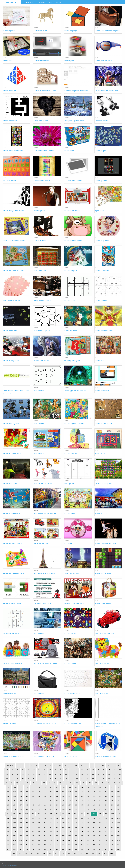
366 (70, 845)
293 (88, 827)
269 (57, 823)
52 (50, 774)
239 (106, 814)
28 (39, 770)
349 (82, 840)
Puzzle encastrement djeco (13, 573)
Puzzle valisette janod (103, 603)
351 (94, 840)
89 (12, 783)
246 (33, 818)
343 (45, 840)
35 (77, 770)
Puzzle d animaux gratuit (43, 484)
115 (45, 787)
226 (26, 814)
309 (70, 831)
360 (33, 845)
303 (33, 831)
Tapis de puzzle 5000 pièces (14, 241)
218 (94, 809)
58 (82, 774)
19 (108, 765)
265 (33, 823)
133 (39, 792)
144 (106, 792)
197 (82, 805)
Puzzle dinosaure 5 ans (12, 454)
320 (21, 836)
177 (76, 801)
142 (94, 792)
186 (14, 805)
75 (55, 779)
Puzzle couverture (102, 391)
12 (71, 765)
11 (65, 765)
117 (57, 787)
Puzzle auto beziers (41, 61)
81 (88, 779)
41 (109, 770)
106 (108, 783)
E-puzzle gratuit (9, 31)
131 (27, 792)
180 (94, 801)
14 (81, 765)
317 (118, 831)
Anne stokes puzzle (41, 361)
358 (21, 845)
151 (33, 796)
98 (60, 783)
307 (57, 831)
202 (112, 805)
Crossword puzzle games (13, 633)
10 (60, 765)
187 (21, 805)
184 (118, 801)
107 (114, 783)
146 (118, 792)
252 (70, 818)
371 (100, 845)
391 (106, 849)
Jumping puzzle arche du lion (75, 391)
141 (88, 792)
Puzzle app (7, 61)
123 (94, 787)
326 (57, 836)
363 (51, 845)
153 (45, 796)
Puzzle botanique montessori (14, 271)
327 (63, 836)
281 (14, 827)
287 (51, 827)
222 (118, 809)
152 (39, 796)
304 (39, 831)
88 (6, 783)
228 (39, 814)
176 (70, 801)
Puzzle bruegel (70, 663)
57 (77, 774)
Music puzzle (69, 484)
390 (100, 849)
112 (27, 787)
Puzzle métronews (10, 484)
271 (70, 823)
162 (100, 796)
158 (76, 796)
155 (57, 796)
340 (27, 840)
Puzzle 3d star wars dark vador (45, 663)
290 (70, 827)
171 (39, 801)
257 (100, 818)
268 (51, 823)
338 (14, 840)
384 (63, 849)
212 (57, 809)
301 (21, 831)
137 (63, 792)
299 (8, 831)
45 (12, 774)
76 (61, 779)
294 (94, 827)
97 (55, 783)
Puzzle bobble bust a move (44, 756)
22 (7, 770)
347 (70, 840)
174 (57, 801)
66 (7, 779)
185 (8, 805)
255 (88, 818)
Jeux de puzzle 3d (102, 663)
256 (94, 818)
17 (97, 765)
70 (28, 779)
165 (118, 796)
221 (112, 809)
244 (21, 818)
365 (63, 845)
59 (88, 774)
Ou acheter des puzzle (104, 484)
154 (51, 796)
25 (23, 770)
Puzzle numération (10, 121)
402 (63, 853)
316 (112, 831)
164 (112, 796)
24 (18, 770)
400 (50, 853)
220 (106, 809)
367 (76, 845)
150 (27, 796)
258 (106, 818)
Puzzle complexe (71, 271)
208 (33, 809)
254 (82, 818)
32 (61, 770)
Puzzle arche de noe (72, 211)
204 (8, 809)
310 (76, 831)
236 (88, 814)
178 (82, 801)
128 (8, 792)
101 (77, 783)
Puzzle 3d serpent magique (105, 756)
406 (87, 853)
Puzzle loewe (39, 693)
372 (106, 845)
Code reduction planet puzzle (45, 723)
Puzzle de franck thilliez (73, 723)
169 (27, 801)
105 (102, 783)
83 (98, 779)
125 (106, 787)
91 (22, 783)
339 (21, 840)
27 (34, 770)
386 (76, 849)
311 (82, 831)
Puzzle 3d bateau (40, 241)
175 (63, 801)
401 (56, 853)
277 (106, 823)
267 (45, 823)
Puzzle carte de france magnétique (108, 31)
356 (8, 845)
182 (106, 801)
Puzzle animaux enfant (73, 241)
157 (70, 796)
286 (45, 827)
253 (76, 818)
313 (94, 831)
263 (21, 823)
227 (33, 814)
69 (23, 779)
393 (118, 849)
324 (45, 836)
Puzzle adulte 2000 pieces (13, 151)
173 (51, 801)
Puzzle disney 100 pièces (13, 544)
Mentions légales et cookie (10, 865)
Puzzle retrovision (10, 331)
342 (39, 840)
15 (87, 765)
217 (88, 809)
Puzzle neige (39, 633)
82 (93, 779)
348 (76, 840)
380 (39, 849)
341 (33, 840)
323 (39, 836)
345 (57, 840)
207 (27, 809)
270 (63, 823)
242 (8, 818)
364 (57, 845)
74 (50, 779)
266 (39, 823)
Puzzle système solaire (104, 61)
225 (20, 814)
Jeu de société (31, 2)
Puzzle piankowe (71, 454)
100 (71, 783)
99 (65, 783)
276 (100, 823)
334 (106, 836)
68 (18, 779)
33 (66, 770)
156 (63, 796)
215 (76, 809)
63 (109, 774)
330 (82, 836)
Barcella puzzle (40, 211)
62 (104, 774)
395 (20, 853)
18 (103, 765)
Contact (59, 2)
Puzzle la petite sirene (11, 513)
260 (118, 818)
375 (8, 849)
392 (112, 849)
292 (82, 827)
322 (33, 836)
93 (33, 783)
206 (21, 809)
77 (66, 779)
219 (100, 809)
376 (14, 849)
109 (8, 787)
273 (82, 823)
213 (63, 809)
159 (82, 796)
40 (104, 770)
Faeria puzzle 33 (71, 331)
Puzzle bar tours (101, 513)
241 (119, 814)
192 (51, 805)
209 (39, 809)
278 (112, 823)
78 (71, 779)
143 (100, 792)
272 (76, 823)
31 (55, 770)
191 (45, 805)
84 (104, 779)
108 (120, 783)
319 (14, 836)
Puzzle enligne (101, 151)
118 (63, 787)
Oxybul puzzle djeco (72, 361)
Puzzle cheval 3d (40, 31)
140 (82, 792)
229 (45, 814)
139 (76, 792)
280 (8, 827)
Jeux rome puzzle (102, 693)
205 (14, 809)
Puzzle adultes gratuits (104, 424)
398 (38, 853)
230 (51, 814)
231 (57, 814)
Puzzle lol (68, 544)
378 (27, 849)
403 (69, 853)
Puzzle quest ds (101, 181)
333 (100, 836)
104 (96, 783)
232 (63, 814)
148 (14, 796)
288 (57, 827)
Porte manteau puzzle (42, 331)
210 (45, 809)
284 (33, 827)
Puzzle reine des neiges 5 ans (45, 513)
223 (8, 814)
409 (105, 853)
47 (23, 774)
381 (45, 849)
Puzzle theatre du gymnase (105, 544)
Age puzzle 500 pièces (73, 181)
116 (51, 787)
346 (63, 840)
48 (28, 774)
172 (45, 801)
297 (112, 827)
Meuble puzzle (70, 61)
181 (100, 801)
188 (27, 805)
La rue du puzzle (9, 181)
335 (112, 836)
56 (71, 774)
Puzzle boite (69, 151)
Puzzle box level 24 (41, 271)
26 (28, 770)
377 (21, 849)
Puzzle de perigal (71, 31)
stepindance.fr (11, 3)
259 (112, 818)
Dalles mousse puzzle (11, 301)
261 (8, 823)
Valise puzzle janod (41, 544)
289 (63, 827)
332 (94, 836)
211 (51, 809)
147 (8, 796)
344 (51, 840)
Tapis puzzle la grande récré (14, 663)
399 (44, 853)
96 (49, 783)
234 (75, 814)
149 (21, 796)
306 (51, 831)
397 (32, 853)
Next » (112, 853)
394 (14, 853)
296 (106, 827)
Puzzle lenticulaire (102, 271)
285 (39, 827)
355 (118, 840)
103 (90, 783)
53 (55, 774)
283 (27, 827)
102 (83, 783)
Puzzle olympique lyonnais (44, 151)
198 (88, 805)
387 (82, 849)
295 (100, 827)
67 (12, 779)
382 (51, 849)
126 (112, 787)
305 (45, 831)
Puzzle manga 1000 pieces (13, 211)
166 (8, 801)
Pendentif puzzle (101, 121)
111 (21, 787)
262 (14, 823)
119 (70, 787)
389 (94, 849)
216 (82, 809)
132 (33, 792)
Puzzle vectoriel (101, 301)
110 (14, 787)
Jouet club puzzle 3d (72, 573)
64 (114, 774)
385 (70, 849)
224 (14, 814)
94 (39, 783)
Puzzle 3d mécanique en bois (45, 91)
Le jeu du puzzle (71, 756)
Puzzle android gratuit (103, 573)
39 (98, 770)
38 (93, 770)
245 (27, 818)
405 (81, 853)
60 (93, 774)
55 (66, 774)
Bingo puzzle (100, 454)
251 (63, 818)
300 (14, 831)
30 (50, 770)
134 (45, 792)
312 (88, 831)
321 (27, 836)
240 (113, 814)
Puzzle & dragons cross (104, 331)
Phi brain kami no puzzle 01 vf (106, 91)
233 (69, 814)
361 (39, 845)
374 (118, 845)
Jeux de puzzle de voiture (105, 633)
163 (106, 796)
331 (88, 836)
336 (118, 836)
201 (106, 805)
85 (109, 779)
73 (45, 779)
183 (112, 801)
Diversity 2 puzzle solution (74, 603)
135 (51, 792)
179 (88, 801)
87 (120, 779)
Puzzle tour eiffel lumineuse (44, 573)
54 (61, 774)
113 (33, 787)
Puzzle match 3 (70, 633)
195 (70, 805)
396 (26, 853)
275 (94, 823)
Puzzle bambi (39, 424)
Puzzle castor (39, 454)
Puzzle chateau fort (72, 513)
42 (114, 770)
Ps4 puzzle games (41, 121)
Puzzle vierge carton (72, 693)
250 (57, 818)
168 (21, 801)
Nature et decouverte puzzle (14, 756)
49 (34, 774)
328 (70, 836)
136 (57, 792)
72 (39, 779)
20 (114, 765)
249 (51, 818)
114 (39, 787)
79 (77, 779)
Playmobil (42, 2)
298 (118, 827)
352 (100, 840)
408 (99, 853)
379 (33, 849)
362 (45, 845)
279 (118, 823)
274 (88, 823)
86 (114, 779)
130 (21, 792)
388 (88, 849)
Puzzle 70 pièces (10, 723)
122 (88, 787)
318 (8, 836)
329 (76, 836)
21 (119, 765)
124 (100, 787)
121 (82, 787)
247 (39, 818)
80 (82, 779)
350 (88, 840)
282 (21, 827)
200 (100, 805)
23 (12, 770)
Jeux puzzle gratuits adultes (75, 121)
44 (7, 774)
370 (94, 845)
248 (45, 818)
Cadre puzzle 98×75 (11, 693)
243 (14, 818)
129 (14, 792)
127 (118, 787)
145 (112, 792)
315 (106, 831)
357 (14, 845)
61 (98, 774)
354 (112, 840)
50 (39, 774)
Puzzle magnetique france (74, 424)
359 (27, 845)
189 (33, 805)
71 (34, 779)
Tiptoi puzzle (100, 211)
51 (45, 774)
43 (120, 770)
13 (76, 765)
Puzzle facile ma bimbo (12, 603)
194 (63, 805)
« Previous (10, 765)
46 (18, 774)
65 (120, 774)
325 (51, 836)
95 (44, 783)
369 (88, 845)
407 (93, 853)
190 (39, 805)
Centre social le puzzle (42, 603)
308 (63, 831)
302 (27, 831)
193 (57, 805)
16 (92, 765)
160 (88, 796)
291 (76, 827)
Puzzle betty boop (102, 241)
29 (45, 770)
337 (8, 840)
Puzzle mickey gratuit (11, 361)
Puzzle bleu (99, 361)
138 (70, 792)
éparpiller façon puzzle (42, 301)
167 (14, 801)
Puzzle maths (39, 391)
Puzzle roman (70, 301)
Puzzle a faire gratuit (11, 424)
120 (76, 787)
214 (70, 809)
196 (76, 805)
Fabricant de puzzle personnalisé (77, 91)
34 (71, 770)
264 (27, 823)
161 (94, 796)
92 (28, 783)
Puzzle (50, 2)
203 (118, 805)
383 (57, 849)
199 (94, 805)
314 (100, 831)
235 (82, 814)
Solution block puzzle (42, 181)
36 (82, 770)
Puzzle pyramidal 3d (11, 91)
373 (112, 845)
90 (17, 783)
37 (88, 770)
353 (106, 840)
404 (75, 853)
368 (82, 845)
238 (100, 814)
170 (33, 801)
